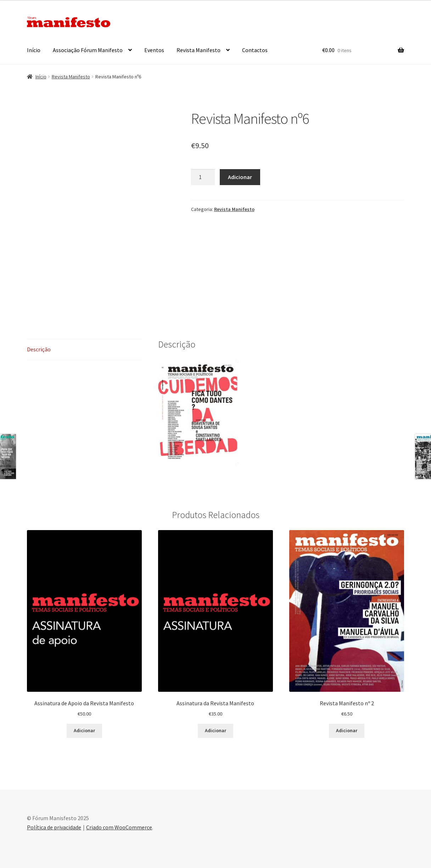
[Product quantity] (203, 177)
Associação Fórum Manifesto (88, 50)
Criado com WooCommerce (119, 827)
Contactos (255, 50)
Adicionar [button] (84, 730)
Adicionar (240, 177)
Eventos (154, 50)
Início (34, 50)
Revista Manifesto (198, 50)
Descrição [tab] (39, 349)
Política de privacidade (54, 827)
